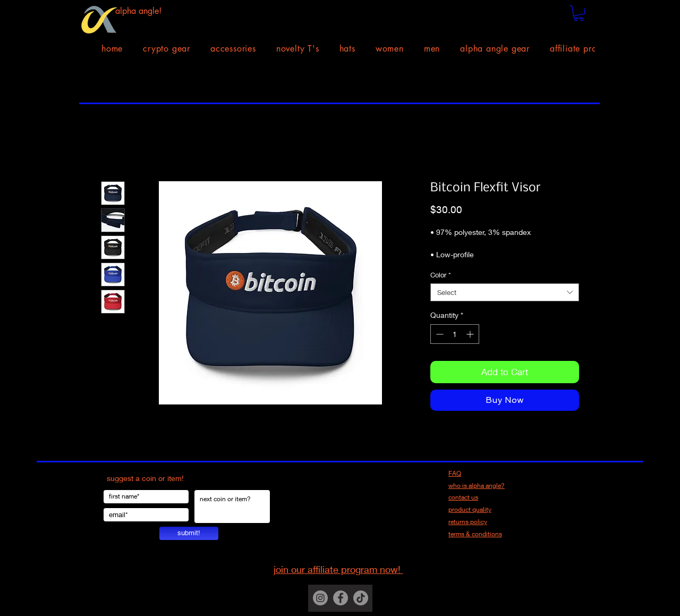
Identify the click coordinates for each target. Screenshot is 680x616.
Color (441, 275)
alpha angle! (138, 11)
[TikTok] (361, 598)
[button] (579, 13)
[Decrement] (439, 334)
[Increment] (471, 334)
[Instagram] (320, 598)
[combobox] (505, 292)
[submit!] (189, 533)
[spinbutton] (455, 334)
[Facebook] (341, 598)
